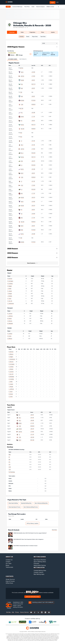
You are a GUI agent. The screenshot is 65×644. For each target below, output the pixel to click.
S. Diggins (10, 286)
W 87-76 (33, 84)
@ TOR (22, 108)
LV (22, 141)
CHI (9, 464)
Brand (7, 565)
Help (13, 612)
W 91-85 (32, 440)
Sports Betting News (40, 562)
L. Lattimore (10, 316)
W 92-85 (33, 153)
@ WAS (23, 100)
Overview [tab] (12, 32)
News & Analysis (40, 7)
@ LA (22, 153)
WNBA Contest (50, 7)
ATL (22, 113)
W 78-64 (33, 100)
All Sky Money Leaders (32, 523)
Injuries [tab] (53, 32)
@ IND (22, 117)
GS (22, 214)
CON (22, 104)
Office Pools (9, 583)
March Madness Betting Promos (31, 507)
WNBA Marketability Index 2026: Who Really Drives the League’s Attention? (30, 533)
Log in (52, 2)
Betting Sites (39, 567)
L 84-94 (32, 437)
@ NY (22, 173)
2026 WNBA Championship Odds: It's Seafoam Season (25, 546)
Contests (10, 576)
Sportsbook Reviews (40, 560)
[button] (57, 47)
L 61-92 (33, 141)
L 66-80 (32, 420)
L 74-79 (32, 434)
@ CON (23, 129)
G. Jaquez (10, 291)
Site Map (8, 612)
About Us (9, 557)
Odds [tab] (22, 32)
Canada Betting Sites (40, 570)
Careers (8, 562)
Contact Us (9, 560)
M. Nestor (10, 318)
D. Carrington (10, 281)
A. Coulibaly (10, 284)
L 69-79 (33, 161)
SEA (22, 161)
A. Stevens (10, 321)
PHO (22, 185)
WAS (22, 230)
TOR (21, 92)
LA (22, 165)
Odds (33, 7)
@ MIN (22, 80)
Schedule (22, 37)
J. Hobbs (9, 289)
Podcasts (36, 563)
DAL (22, 84)
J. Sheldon (10, 296)
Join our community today (33, 597)
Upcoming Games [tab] (13, 59)
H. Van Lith (10, 301)
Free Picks (27, 7)
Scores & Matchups (17, 7)
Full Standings (12, 472)
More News (54, 530)
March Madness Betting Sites (41, 503)
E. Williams (10, 339)
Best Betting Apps (39, 574)
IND (22, 193)
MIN (22, 88)
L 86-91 (33, 121)
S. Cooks (9, 336)
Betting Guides (40, 557)
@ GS (22, 72)
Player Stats (35, 37)
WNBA (8, 7)
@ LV (22, 145)
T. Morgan (10, 293)
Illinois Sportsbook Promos (14, 507)
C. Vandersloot (11, 303)
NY (22, 121)
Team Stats (43, 37)
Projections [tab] (32, 32)
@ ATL (22, 169)
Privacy (17, 612)
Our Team (9, 563)
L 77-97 (33, 117)
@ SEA (22, 197)
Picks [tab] (43, 32)
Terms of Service (24, 612)
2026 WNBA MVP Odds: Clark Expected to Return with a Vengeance (28, 539)
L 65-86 (33, 112)
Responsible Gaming (40, 565)
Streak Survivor (10, 579)
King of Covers (10, 581)
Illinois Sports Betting (13, 503)
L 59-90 (33, 72)
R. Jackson (10, 313)
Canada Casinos (38, 572)
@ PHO (23, 76)
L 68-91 (33, 80)
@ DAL (22, 125)
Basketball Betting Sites (26, 503)
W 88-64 (33, 104)
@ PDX (22, 68)
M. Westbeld (10, 323)
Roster (28, 37)
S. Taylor (9, 298)
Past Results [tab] (23, 59)
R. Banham (10, 279)
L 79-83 (33, 76)
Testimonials (9, 567)
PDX (21, 133)
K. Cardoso (10, 334)
